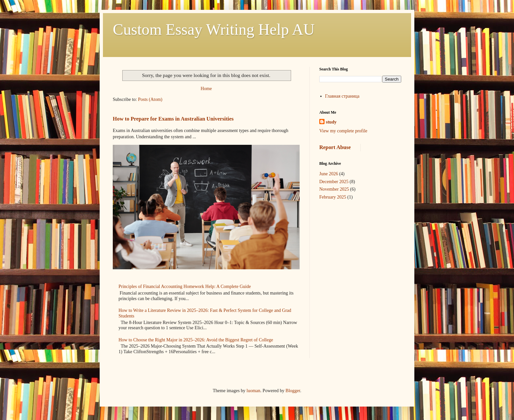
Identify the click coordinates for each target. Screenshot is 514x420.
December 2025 (334, 182)
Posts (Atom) (150, 99)
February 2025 (333, 197)
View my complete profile (343, 131)
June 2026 (329, 174)
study (331, 122)
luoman (253, 391)
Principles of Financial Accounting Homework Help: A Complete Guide (185, 286)
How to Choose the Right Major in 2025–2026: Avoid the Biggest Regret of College (196, 340)
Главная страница (342, 96)
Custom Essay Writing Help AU (214, 29)
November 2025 (334, 189)
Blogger (293, 391)
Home (206, 89)
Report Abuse (335, 147)
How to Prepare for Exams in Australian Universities (173, 119)
